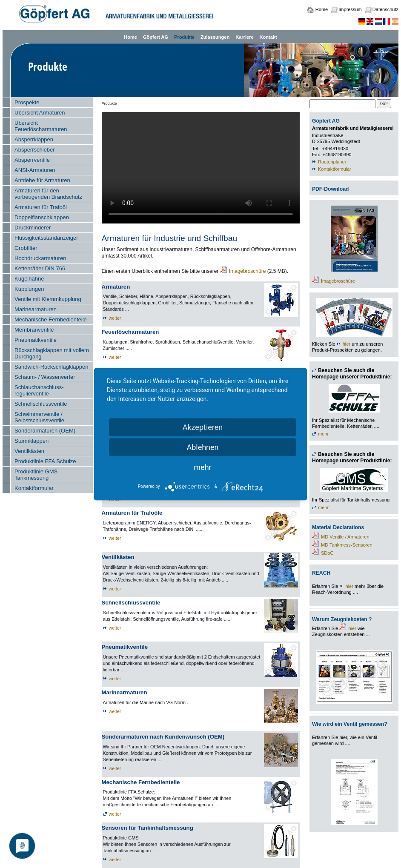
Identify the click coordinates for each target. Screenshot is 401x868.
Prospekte (27, 102)
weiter (115, 318)
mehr (323, 434)
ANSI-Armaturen (35, 170)
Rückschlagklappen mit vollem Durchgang (52, 353)
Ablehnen (202, 447)
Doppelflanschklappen (42, 217)
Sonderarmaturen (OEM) (45, 431)
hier (347, 344)
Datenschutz (385, 9)
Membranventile (34, 330)
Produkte (184, 37)
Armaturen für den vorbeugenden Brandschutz (48, 194)
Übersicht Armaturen (40, 113)
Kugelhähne (29, 279)
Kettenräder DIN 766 (40, 268)
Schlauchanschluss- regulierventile (39, 390)
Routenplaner (332, 162)
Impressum (350, 9)
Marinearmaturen (36, 309)
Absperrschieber (35, 150)
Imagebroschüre (248, 271)
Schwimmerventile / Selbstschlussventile (39, 417)
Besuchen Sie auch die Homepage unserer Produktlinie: (352, 374)
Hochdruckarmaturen (40, 258)
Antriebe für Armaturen (42, 180)
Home (322, 9)
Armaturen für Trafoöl (41, 207)
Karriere (244, 37)
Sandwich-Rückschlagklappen (51, 367)
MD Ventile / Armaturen (345, 537)
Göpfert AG (156, 37)
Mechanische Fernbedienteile (51, 319)
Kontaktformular (34, 488)
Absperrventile (32, 160)
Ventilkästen (29, 451)
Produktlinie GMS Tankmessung (36, 475)
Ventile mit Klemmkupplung (48, 299)
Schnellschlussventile (41, 404)
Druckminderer (33, 228)
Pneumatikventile (36, 340)
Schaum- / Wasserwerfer (45, 377)
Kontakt (268, 37)
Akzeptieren (203, 427)
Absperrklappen (34, 139)
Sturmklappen (32, 441)
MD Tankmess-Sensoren (347, 545)
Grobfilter (26, 248)
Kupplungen (29, 289)
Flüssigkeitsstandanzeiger (46, 238)
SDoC (327, 553)
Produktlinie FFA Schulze (45, 461)
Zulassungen (215, 37)
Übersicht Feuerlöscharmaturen (41, 126)
